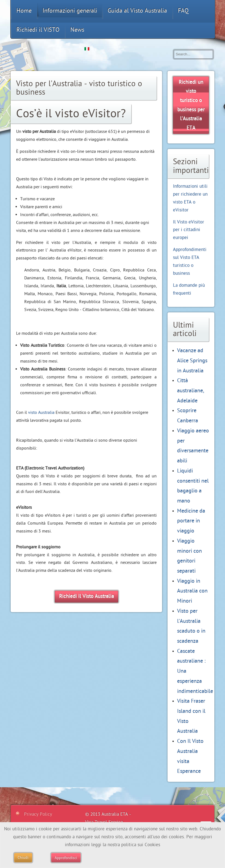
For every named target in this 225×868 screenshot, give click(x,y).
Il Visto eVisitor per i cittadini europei (188, 230)
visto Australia (41, 412)
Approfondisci (66, 858)
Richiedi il (86, 596)
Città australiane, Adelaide (191, 390)
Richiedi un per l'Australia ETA (191, 105)
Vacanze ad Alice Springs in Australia (192, 360)
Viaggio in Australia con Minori (192, 591)
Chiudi (23, 857)
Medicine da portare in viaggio (191, 521)
